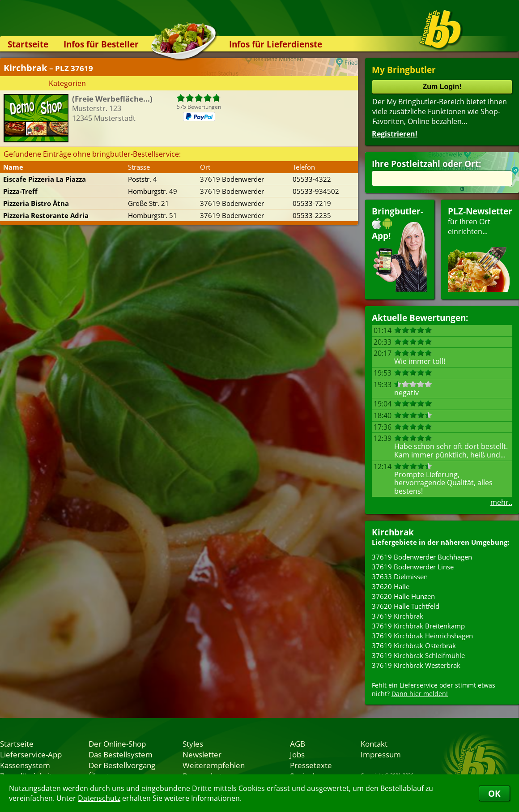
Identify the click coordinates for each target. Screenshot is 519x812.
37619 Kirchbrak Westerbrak (416, 665)
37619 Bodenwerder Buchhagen (422, 557)
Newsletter (202, 754)
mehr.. (501, 502)
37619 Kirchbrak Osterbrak (414, 645)
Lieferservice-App (31, 754)
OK (494, 793)
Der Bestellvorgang (122, 765)
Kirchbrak (393, 532)
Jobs (297, 754)
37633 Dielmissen (400, 577)
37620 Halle (391, 586)
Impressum (381, 754)
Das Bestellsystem (121, 754)
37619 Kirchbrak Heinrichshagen (422, 636)
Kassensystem (25, 765)
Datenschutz (99, 798)
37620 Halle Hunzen (403, 596)
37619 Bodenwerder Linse (413, 567)
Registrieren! (395, 134)
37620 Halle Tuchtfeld (406, 606)
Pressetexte (311, 765)
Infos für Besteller (101, 44)
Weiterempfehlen (214, 765)
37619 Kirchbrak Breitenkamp (418, 626)
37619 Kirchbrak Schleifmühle (418, 655)
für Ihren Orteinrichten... (480, 249)
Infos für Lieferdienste (276, 44)
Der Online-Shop (117, 744)
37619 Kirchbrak (398, 616)
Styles (193, 744)
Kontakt (374, 744)
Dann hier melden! (420, 694)
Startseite (28, 44)
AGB (298, 744)
